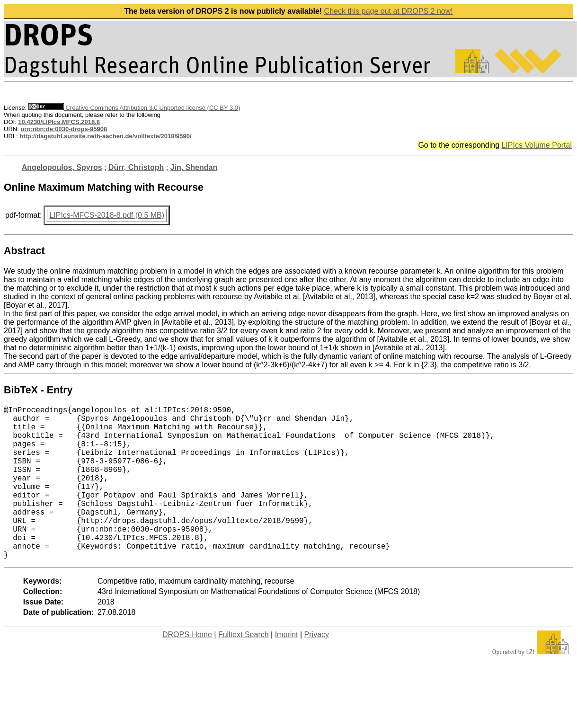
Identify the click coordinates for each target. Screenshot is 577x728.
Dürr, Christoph (136, 167)
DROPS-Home (187, 669)
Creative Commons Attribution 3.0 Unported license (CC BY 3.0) (134, 108)
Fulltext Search (244, 669)
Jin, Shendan (194, 167)
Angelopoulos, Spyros (62, 167)
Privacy (317, 669)
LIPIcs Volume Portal (537, 145)
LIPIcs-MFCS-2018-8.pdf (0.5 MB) (107, 215)
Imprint (287, 669)
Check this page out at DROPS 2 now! (389, 11)
